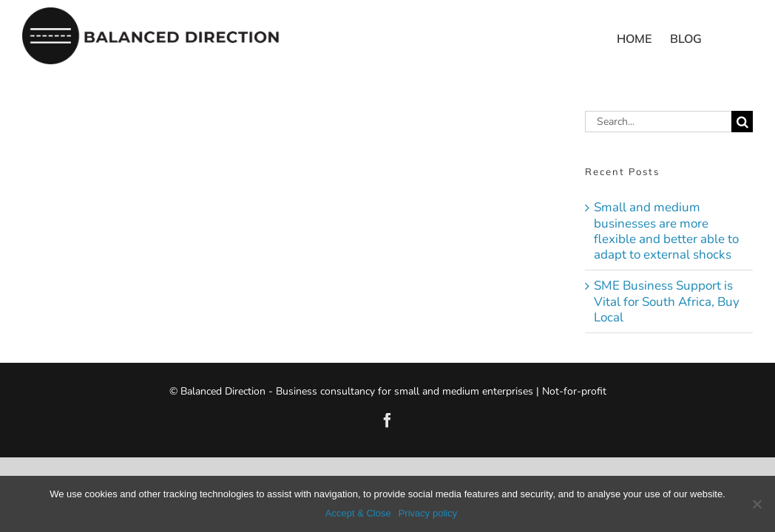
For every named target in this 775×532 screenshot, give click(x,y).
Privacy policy (428, 513)
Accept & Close (358, 513)
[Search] (742, 122)
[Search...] (658, 122)
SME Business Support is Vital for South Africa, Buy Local (667, 301)
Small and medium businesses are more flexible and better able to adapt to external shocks (666, 231)
